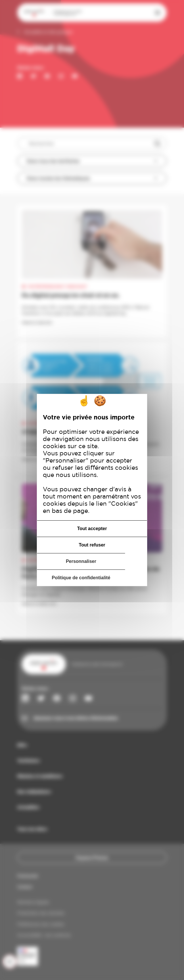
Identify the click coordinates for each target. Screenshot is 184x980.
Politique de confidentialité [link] (81, 578)
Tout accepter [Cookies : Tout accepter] (92, 529)
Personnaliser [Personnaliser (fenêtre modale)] (81, 561)
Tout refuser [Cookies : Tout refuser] (92, 545)
